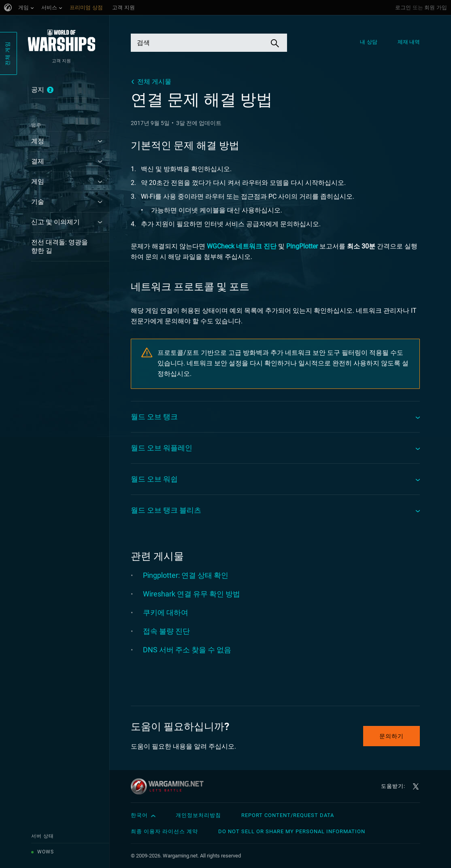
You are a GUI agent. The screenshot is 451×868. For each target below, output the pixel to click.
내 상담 (368, 42)
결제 (38, 161)
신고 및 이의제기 (55, 222)
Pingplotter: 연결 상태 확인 (186, 575)
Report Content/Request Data (288, 815)
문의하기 (391, 736)
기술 (38, 202)
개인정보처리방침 (198, 815)
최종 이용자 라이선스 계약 (164, 831)
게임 (38, 181)
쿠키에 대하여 (166, 612)
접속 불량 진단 (166, 631)
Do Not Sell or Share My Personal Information (292, 831)
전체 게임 (7, 53)
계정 (38, 141)
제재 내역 (409, 42)
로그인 (403, 7)
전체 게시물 (154, 82)
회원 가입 (436, 7)
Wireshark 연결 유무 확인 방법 (191, 594)
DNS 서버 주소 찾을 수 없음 (187, 650)
